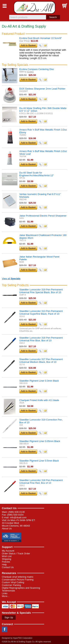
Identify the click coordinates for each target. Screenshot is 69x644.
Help (4, 565)
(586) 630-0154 (15, 515)
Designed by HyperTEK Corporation (17, 638)
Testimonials (8, 591)
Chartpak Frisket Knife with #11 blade (39, 400)
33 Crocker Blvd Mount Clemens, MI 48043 (16, 524)
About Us (7, 528)
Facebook (5, 629)
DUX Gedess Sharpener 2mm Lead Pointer (42, 89)
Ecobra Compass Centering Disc (37, 69)
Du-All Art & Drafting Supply (34, 7)
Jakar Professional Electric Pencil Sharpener (43, 216)
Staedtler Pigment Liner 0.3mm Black (39, 381)
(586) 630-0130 (16, 512)
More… (6, 596)
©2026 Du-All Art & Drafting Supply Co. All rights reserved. (27, 642)
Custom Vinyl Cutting (13, 582)
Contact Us (9, 508)
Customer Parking (11, 585)
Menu (5, 6)
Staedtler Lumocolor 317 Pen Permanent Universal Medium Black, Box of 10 (41, 361)
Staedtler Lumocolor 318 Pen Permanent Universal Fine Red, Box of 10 (41, 482)
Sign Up (9, 617)
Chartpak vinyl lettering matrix (18, 577)
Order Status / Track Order (16, 553)
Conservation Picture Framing (18, 580)
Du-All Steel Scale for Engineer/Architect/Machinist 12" (37, 174)
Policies (6, 562)
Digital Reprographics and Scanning (21, 588)
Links (5, 593)
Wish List (7, 556)
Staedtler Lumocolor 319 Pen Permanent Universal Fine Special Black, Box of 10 (41, 291)
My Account (8, 551)
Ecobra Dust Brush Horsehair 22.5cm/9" (41, 38)
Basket (64, 6)
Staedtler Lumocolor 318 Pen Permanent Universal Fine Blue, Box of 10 (41, 339)
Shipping (7, 559)
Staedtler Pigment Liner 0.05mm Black (40, 441)
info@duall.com (18, 517)
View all (11, 279)
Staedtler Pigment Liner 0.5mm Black (39, 461)
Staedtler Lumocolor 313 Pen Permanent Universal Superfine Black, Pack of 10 (41, 312)
